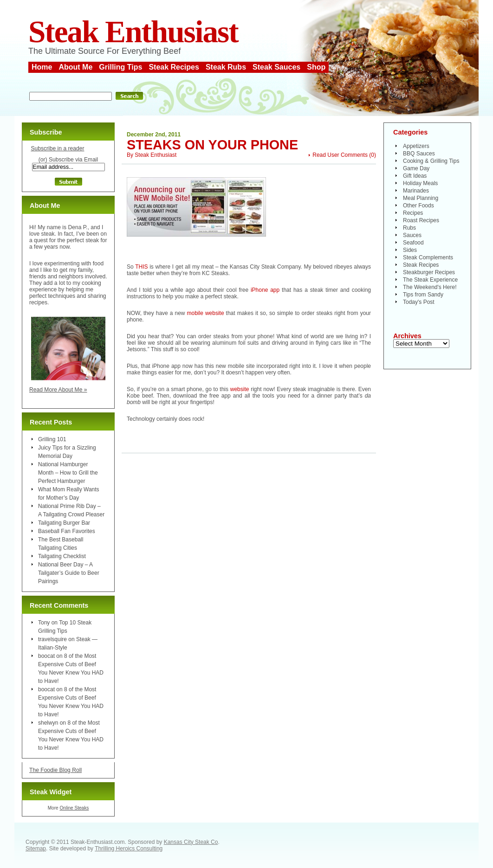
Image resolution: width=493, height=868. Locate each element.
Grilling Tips (120, 67)
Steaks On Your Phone (212, 145)
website (240, 389)
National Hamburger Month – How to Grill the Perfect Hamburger (68, 473)
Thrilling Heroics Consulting (129, 849)
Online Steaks (74, 808)
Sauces (412, 235)
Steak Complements (428, 257)
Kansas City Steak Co (191, 842)
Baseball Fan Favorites (67, 531)
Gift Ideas (415, 176)
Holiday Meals (420, 183)
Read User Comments (340, 155)
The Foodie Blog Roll (55, 770)
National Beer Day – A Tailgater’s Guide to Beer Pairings (69, 573)
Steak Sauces (276, 67)
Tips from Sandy (423, 295)
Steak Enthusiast (133, 32)
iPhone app (265, 290)
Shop (316, 67)
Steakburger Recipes (429, 272)
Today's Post (419, 302)
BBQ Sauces (419, 154)
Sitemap (36, 849)
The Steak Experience (430, 280)
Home (42, 67)
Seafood (413, 243)
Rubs (409, 228)
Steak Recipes (174, 67)
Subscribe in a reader (57, 148)
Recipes (413, 213)
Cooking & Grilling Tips (431, 161)
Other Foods (418, 206)
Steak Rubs (226, 67)
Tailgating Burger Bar (64, 523)
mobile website (206, 313)
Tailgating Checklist (62, 556)
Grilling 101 (52, 439)
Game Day (416, 168)
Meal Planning (421, 198)
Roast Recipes (421, 220)
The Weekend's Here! (430, 287)
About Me (75, 67)
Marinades (416, 191)
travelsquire (52, 639)
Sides (410, 250)
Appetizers (416, 146)
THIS (141, 267)
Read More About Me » (58, 390)
